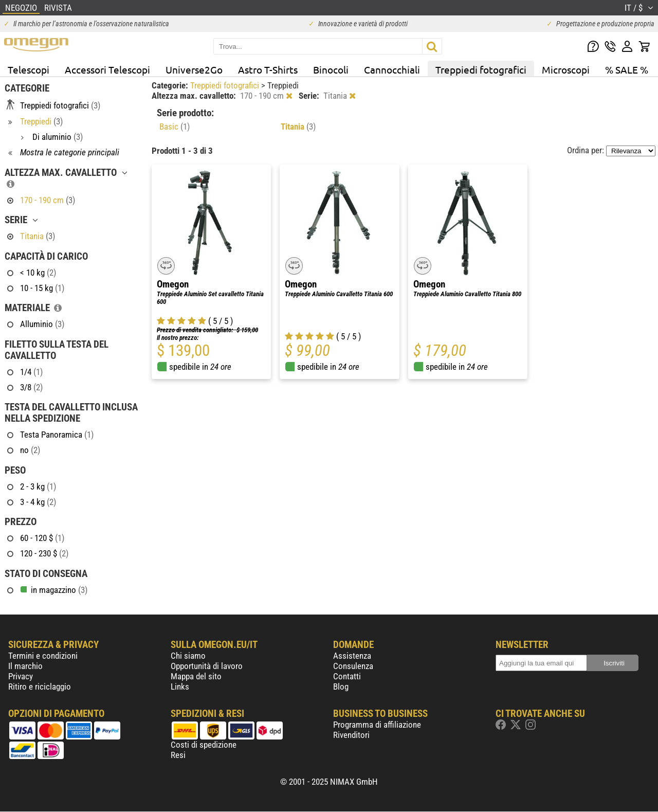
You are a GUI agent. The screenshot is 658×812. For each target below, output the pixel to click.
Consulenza (353, 666)
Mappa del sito (196, 676)
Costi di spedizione (204, 745)
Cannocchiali (392, 69)
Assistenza (352, 656)
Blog (341, 687)
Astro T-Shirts (268, 69)
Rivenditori (351, 735)
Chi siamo (188, 656)
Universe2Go (194, 69)
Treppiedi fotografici (481, 69)
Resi (178, 755)
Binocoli (331, 69)
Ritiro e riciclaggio (40, 687)
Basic (175, 127)
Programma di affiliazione (377, 725)
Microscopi (566, 69)
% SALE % (627, 69)
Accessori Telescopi (107, 69)
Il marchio (25, 666)
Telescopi (29, 69)
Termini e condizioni (43, 656)
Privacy (21, 676)
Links (180, 687)
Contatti (347, 676)
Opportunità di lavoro (207, 666)
